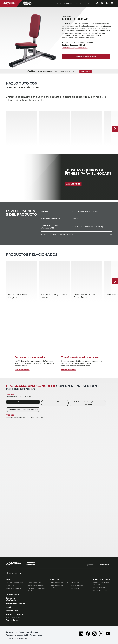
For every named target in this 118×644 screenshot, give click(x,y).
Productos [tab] (68, 3)
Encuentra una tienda (15, 604)
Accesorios (75, 582)
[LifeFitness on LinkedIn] (81, 634)
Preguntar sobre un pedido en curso (23, 410)
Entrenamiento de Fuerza (56, 586)
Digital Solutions (77, 585)
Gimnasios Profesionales (15, 582)
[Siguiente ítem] (115, 129)
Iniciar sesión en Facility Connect (13, 619)
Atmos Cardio (76, 588)
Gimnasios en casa (34, 582)
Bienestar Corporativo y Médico (36, 589)
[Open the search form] (102, 3)
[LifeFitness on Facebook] (88, 634)
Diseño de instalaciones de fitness (102, 583)
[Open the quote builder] (107, 3)
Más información (22, 370)
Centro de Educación (101, 590)
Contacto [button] (10, 632)
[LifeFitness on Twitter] (101, 634)
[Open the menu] (112, 3)
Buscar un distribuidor (11, 599)
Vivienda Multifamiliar (14, 588)
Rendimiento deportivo (36, 585)
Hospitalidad (10, 585)
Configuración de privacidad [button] (27, 632)
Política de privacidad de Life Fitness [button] (21, 635)
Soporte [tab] (78, 3)
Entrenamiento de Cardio (59, 582)
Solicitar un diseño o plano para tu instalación (88, 403)
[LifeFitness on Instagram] (94, 634)
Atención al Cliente (55, 402)
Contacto (88, 3)
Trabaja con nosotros (15, 614)
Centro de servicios (100, 587)
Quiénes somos (13, 594)
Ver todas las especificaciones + (75, 48)
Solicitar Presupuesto (23, 402)
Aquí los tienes (73, 184)
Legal (8, 607)
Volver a (10, 8)
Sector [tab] (59, 3)
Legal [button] (40, 635)
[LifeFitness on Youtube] (108, 634)
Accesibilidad (12, 611)
